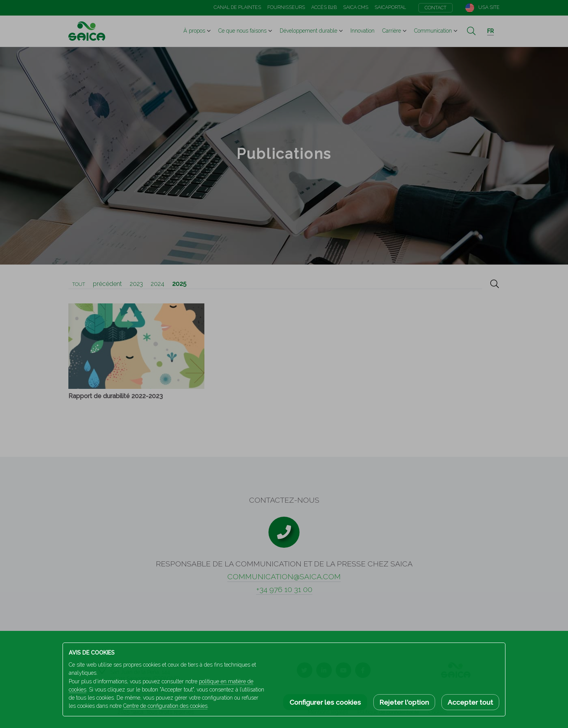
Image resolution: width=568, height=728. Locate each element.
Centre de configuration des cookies (165, 706)
